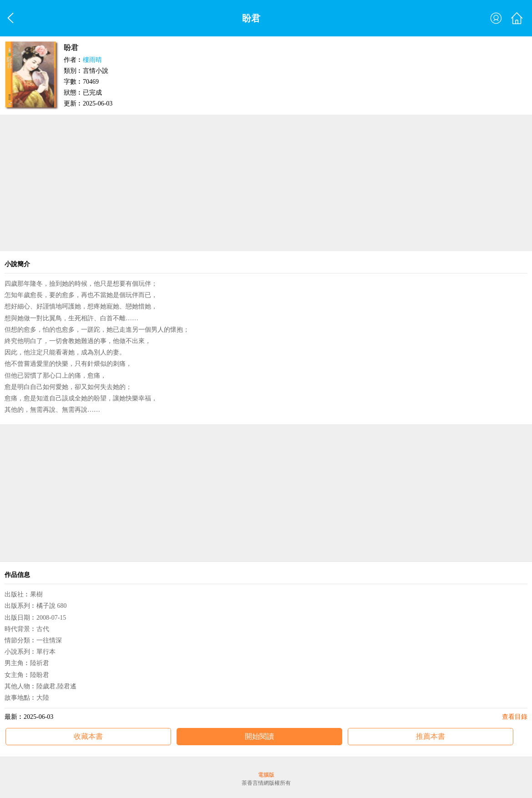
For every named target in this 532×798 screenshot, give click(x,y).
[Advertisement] (266, 183)
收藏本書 (88, 736)
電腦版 (266, 775)
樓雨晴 (92, 60)
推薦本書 (431, 736)
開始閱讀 (259, 736)
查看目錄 (515, 717)
